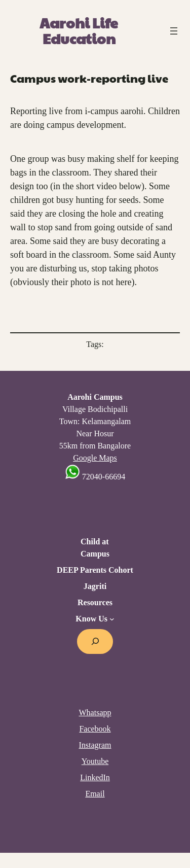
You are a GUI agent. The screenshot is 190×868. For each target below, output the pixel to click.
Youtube (95, 761)
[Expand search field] (95, 641)
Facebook (95, 729)
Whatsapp (95, 713)
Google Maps (95, 458)
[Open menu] (174, 31)
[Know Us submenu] (112, 619)
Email (95, 794)
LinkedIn (95, 777)
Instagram (95, 745)
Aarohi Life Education (79, 30)
